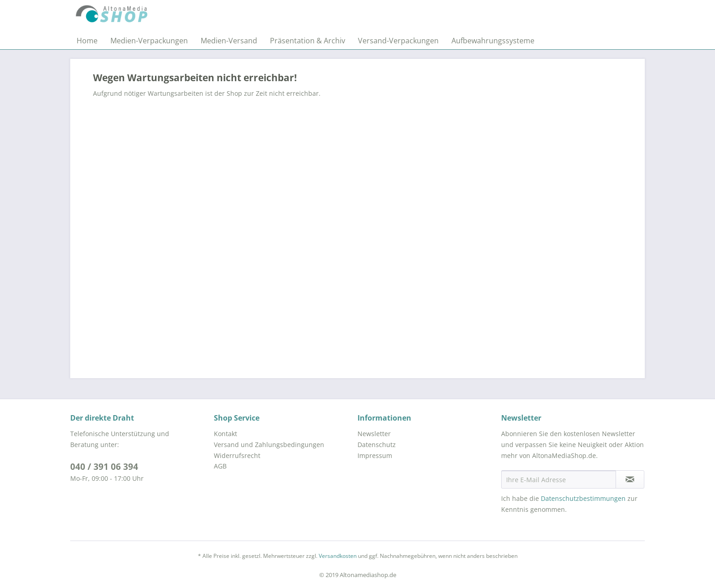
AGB (220, 466)
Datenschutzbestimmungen (583, 498)
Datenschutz (377, 445)
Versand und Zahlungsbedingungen (269, 445)
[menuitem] (87, 41)
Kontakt (225, 434)
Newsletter (374, 434)
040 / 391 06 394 (104, 467)
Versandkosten (338, 556)
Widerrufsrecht (237, 455)
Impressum (375, 455)
